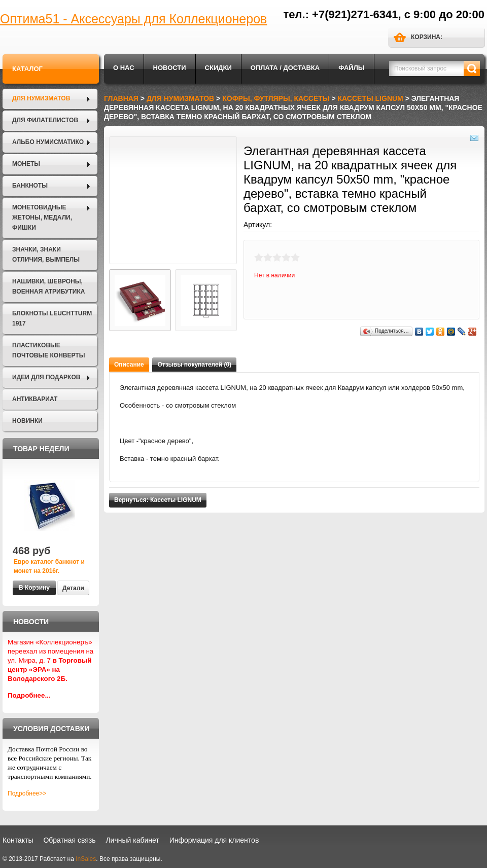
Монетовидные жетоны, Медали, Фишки (42, 218)
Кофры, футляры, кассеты (276, 98)
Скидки (218, 68)
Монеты (26, 164)
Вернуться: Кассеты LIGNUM (158, 500)
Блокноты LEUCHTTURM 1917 (52, 318)
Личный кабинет (132, 840)
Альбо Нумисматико (48, 142)
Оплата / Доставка (285, 68)
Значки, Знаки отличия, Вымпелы (46, 255)
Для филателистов (45, 120)
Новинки (27, 421)
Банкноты (30, 186)
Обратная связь (69, 840)
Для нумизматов (41, 98)
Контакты (18, 840)
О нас (124, 68)
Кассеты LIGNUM (371, 98)
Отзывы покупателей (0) (194, 365)
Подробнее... (29, 695)
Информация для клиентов (214, 840)
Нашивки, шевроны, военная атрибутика (48, 286)
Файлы (351, 68)
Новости (170, 68)
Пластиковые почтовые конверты (48, 350)
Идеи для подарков (46, 377)
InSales (86, 859)
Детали (73, 588)
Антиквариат (35, 399)
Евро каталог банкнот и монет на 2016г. (49, 566)
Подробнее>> (27, 793)
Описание (129, 365)
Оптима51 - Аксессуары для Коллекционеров (133, 19)
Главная (121, 98)
